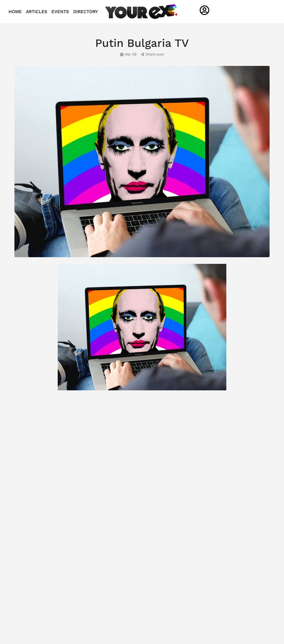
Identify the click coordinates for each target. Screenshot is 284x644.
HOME (15, 12)
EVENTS (60, 12)
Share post (152, 54)
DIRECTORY (86, 12)
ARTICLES (37, 12)
